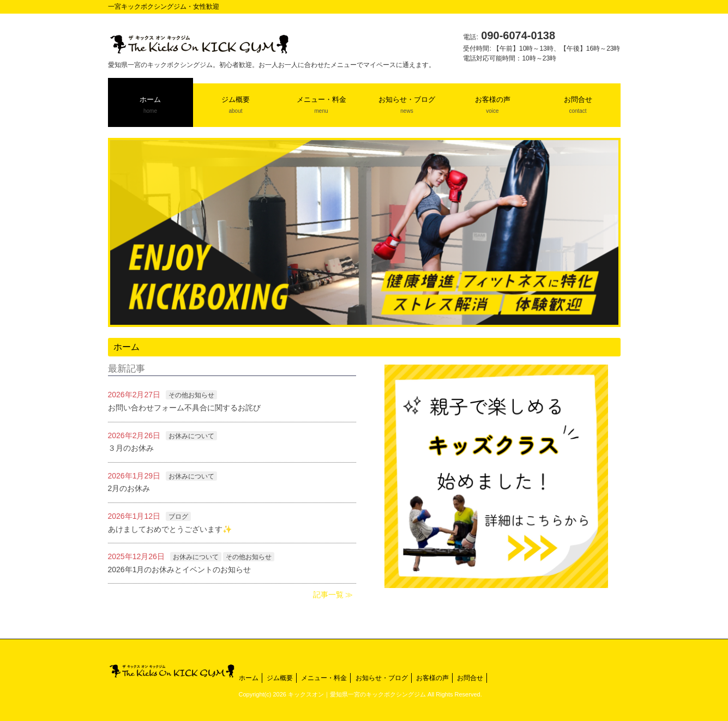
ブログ (178, 517)
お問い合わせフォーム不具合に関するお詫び (184, 408)
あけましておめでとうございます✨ (170, 529)
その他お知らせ (191, 395)
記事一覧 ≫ (333, 595)
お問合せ (470, 678)
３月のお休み (131, 448)
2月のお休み (129, 488)
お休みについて (191, 436)
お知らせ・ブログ (382, 678)
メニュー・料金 (324, 678)
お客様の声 (432, 678)
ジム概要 (280, 678)
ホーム (249, 678)
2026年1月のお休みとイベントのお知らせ (180, 569)
